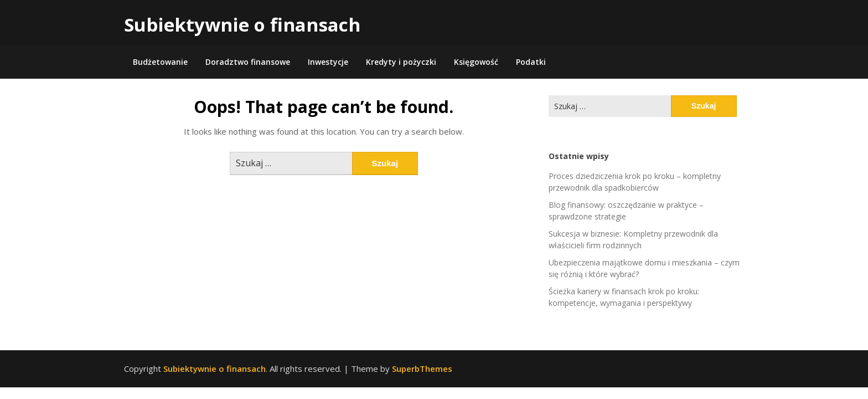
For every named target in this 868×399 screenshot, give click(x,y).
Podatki (531, 62)
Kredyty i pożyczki (401, 62)
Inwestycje (328, 62)
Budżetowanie (160, 62)
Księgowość (476, 62)
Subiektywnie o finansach (242, 25)
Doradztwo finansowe (248, 62)
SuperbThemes (422, 369)
